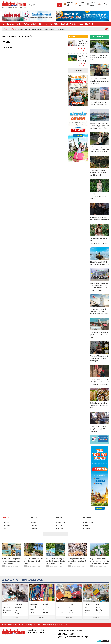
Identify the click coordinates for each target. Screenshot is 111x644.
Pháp (71, 605)
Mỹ (5, 529)
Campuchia (7, 610)
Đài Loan (34, 525)
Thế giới (27, 24)
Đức (87, 525)
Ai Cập (99, 613)
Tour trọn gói (69, 4)
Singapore (87, 518)
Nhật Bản (7, 522)
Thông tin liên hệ (26, 625)
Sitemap (39, 625)
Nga (70, 610)
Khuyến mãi (64, 24)
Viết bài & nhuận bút (10, 625)
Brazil (98, 605)
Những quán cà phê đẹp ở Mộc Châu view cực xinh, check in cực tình (99, 173)
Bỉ (58, 610)
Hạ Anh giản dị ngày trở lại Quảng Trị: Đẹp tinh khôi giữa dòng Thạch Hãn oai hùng (100, 149)
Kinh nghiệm (44, 24)
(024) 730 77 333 (63, 625)
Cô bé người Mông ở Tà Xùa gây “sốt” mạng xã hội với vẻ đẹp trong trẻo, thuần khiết (99, 382)
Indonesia (61, 522)
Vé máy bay (79, 4)
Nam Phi (34, 529)
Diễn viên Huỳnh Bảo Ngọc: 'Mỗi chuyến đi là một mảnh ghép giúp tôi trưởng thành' (99, 241)
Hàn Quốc (7, 525)
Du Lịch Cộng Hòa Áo (25, 36)
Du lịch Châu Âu (37, 29)
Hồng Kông (89, 522)
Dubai (60, 525)
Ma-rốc (61, 529)
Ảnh (51, 24)
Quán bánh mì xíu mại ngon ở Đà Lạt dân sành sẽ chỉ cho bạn (100, 405)
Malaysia (34, 522)
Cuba (98, 607)
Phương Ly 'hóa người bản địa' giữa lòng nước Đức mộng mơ (99, 429)
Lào (16, 610)
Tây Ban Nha (73, 613)
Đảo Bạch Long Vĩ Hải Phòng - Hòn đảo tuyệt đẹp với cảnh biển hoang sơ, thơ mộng (100, 126)
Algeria (88, 529)
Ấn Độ (32, 612)
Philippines (18, 613)
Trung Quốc (33, 518)
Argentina (88, 613)
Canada (87, 605)
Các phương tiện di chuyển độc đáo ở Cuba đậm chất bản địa (99, 335)
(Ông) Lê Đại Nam (77, 631)
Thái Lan (59, 518)
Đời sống (34, 24)
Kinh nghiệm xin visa (23, 29)
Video (57, 24)
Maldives (6, 613)
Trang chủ (5, 36)
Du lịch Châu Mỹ (49, 29)
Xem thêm (15, 618)
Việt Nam (19, 24)
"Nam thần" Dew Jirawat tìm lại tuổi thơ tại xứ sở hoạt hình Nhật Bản (100, 358)
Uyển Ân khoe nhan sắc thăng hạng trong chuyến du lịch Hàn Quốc (100, 81)
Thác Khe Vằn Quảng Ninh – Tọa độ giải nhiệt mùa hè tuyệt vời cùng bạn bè (99, 58)
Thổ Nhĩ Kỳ (61, 613)
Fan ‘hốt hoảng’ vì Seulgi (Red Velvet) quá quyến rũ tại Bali (99, 196)
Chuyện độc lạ (61, 29)
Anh (59, 605)
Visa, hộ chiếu (91, 4)
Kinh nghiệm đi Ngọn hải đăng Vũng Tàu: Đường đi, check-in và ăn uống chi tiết (99, 311)
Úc (43, 610)
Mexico (87, 610)
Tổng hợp (10, 24)
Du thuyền (103, 4)
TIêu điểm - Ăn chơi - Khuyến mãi (82, 24)
